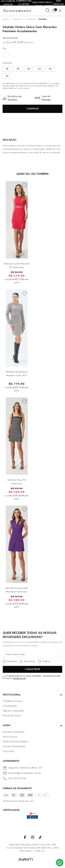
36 (7, 69)
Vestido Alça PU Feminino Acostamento (17, 482)
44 (50, 69)
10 (8, 42)
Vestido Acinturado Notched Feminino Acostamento (17, 590)
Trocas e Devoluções (14, 746)
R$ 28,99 (18, 42)
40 (29, 69)
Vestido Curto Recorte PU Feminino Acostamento (17, 266)
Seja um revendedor (14, 711)
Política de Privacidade (15, 742)
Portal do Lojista (12, 716)
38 (18, 69)
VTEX (41, 859)
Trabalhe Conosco (13, 701)
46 (7, 76)
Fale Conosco (10, 737)
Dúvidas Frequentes (14, 732)
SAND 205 (6, 55)
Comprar (32, 109)
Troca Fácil (8, 751)
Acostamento (10, 706)
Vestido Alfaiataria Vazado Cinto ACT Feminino (17, 374)
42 (39, 69)
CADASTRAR (32, 669)
